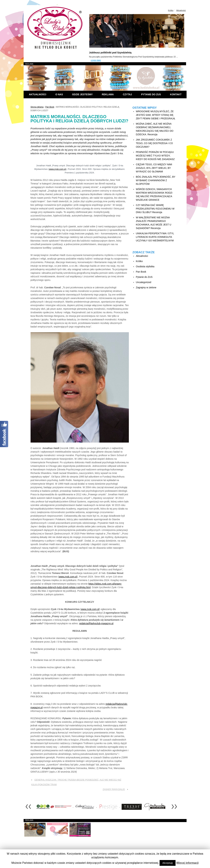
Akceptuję (167, 863)
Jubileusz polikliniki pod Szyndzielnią (110, 53)
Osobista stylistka (145, 266)
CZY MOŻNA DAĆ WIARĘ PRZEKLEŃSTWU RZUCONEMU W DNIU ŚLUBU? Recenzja (155, 209)
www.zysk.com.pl (57, 169)
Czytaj (127, 94)
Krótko (171, 10)
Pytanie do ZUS (151, 94)
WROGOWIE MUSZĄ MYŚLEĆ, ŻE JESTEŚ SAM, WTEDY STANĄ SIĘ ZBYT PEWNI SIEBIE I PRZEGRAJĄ (155, 115)
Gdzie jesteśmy (82, 94)
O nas (59, 94)
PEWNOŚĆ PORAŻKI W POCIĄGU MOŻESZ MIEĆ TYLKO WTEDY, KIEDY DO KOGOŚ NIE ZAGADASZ (155, 156)
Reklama (108, 94)
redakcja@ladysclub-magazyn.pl (96, 623)
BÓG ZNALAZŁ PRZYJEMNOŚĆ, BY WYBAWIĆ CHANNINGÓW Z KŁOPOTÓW (156, 180)
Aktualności (181, 10)
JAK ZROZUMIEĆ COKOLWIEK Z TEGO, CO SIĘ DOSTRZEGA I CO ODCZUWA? (154, 143)
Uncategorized (143, 282)
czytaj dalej (96, 60)
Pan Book (50, 107)
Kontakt (176, 94)
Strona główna (37, 107)
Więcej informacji (187, 863)
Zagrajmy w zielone (146, 287)
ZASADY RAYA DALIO (114, 789)
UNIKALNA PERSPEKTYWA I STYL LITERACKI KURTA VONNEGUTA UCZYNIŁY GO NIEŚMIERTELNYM (155, 237)
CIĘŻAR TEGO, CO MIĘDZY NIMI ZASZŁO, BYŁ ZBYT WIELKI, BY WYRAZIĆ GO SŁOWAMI (154, 168)
